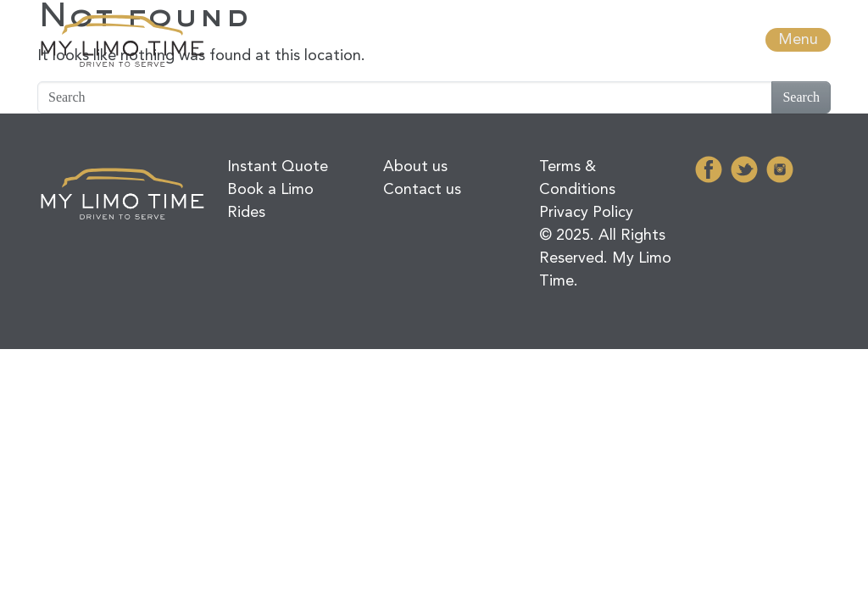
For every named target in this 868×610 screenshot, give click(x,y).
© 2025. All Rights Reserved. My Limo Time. (605, 258)
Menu (798, 40)
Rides (246, 213)
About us (415, 167)
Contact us (422, 190)
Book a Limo (270, 190)
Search (801, 97)
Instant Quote (278, 167)
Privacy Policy (586, 213)
